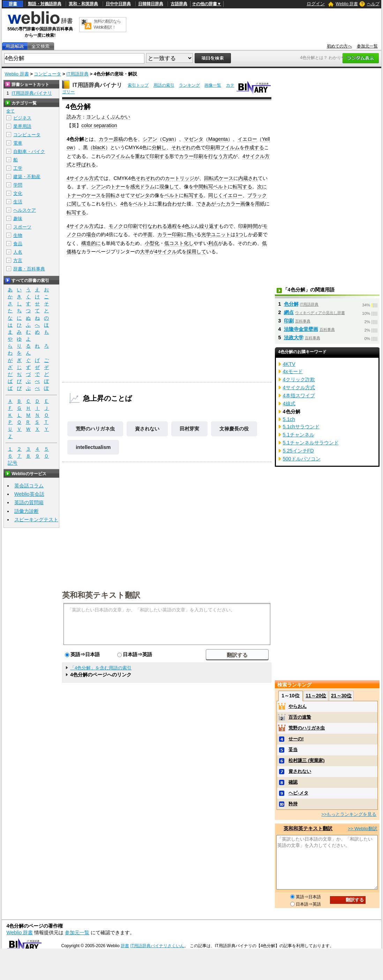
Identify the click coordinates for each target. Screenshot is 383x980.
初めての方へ (339, 46)
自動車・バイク (29, 151)
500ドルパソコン (302, 459)
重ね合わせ (170, 204)
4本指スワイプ (299, 395)
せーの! (296, 739)
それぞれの (183, 147)
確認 (293, 782)
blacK (99, 147)
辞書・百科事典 (29, 269)
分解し (159, 147)
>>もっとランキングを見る (349, 814)
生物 (18, 235)
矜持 (293, 804)
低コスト (174, 243)
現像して (169, 187)
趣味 (18, 219)
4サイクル (166, 252)
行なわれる (155, 226)
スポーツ (22, 227)
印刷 (210, 147)
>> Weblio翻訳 (362, 829)
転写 (208, 187)
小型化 (152, 243)
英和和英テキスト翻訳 (101, 595)
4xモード (293, 371)
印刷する (159, 156)
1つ (239, 234)
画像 (245, 204)
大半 (145, 252)
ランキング (189, 85)
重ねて (142, 156)
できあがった (211, 204)
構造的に (91, 243)
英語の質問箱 (29, 502)
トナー (118, 187)
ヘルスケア (25, 210)
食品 (18, 244)
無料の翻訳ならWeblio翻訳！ (107, 24)
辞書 (13, 4)
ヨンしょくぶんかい (108, 117)
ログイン (316, 4)
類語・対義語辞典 (45, 4)
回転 (111, 195)
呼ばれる (86, 165)
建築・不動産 (27, 177)
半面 (148, 234)
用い (191, 234)
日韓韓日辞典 (151, 4)
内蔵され (248, 178)
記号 (13, 463)
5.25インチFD (298, 451)
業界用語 (22, 126)
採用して (196, 252)
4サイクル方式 (83, 178)
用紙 (260, 204)
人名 (18, 252)
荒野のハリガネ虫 (95, 429)
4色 (124, 204)
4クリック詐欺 (299, 379)
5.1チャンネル (299, 435)
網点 (289, 312)
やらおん (298, 706)
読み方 (74, 117)
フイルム (230, 147)
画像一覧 (213, 85)
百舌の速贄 (300, 717)
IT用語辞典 (77, 74)
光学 (206, 234)
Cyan (168, 139)
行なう (216, 156)
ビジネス (22, 118)
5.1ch (289, 419)
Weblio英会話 (29, 494)
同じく (216, 195)
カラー (106, 139)
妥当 (293, 750)
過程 (172, 226)
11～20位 (316, 696)
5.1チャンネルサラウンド (311, 443)
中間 (198, 187)
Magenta (218, 139)
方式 (228, 156)
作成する (254, 147)
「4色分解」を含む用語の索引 (101, 668)
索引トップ (138, 85)
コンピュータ (47, 74)
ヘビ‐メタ (298, 793)
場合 (91, 234)
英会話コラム (29, 486)
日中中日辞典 (118, 4)
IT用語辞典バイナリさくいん (157, 946)
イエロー (247, 139)
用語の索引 (164, 85)
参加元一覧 (367, 46)
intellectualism (93, 447)
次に (262, 187)
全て (10, 111)
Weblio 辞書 (347, 4)
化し (189, 243)
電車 (18, 143)
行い (111, 204)
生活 (18, 202)
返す (214, 226)
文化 (18, 193)
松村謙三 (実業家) (306, 760)
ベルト (220, 187)
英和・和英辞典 (83, 4)
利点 (213, 243)
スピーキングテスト (36, 520)
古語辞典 (179, 4)
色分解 (291, 304)
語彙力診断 (27, 511)
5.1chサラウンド (301, 427)
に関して (76, 204)
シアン (150, 139)
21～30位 (341, 696)
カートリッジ (180, 178)
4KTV (289, 364)
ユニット (221, 234)
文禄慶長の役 (234, 429)
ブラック (257, 195)
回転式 (211, 178)
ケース (226, 178)
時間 (253, 226)
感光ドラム (142, 187)
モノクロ (118, 226)
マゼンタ (194, 139)
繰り (204, 226)
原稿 (118, 139)
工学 (18, 168)
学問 (18, 185)
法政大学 (294, 337)
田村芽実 (189, 429)
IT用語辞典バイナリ (97, 85)
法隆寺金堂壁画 (301, 329)
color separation (99, 125)
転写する (242, 187)
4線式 (289, 404)
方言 (18, 260)
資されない (147, 429)
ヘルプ (373, 4)
